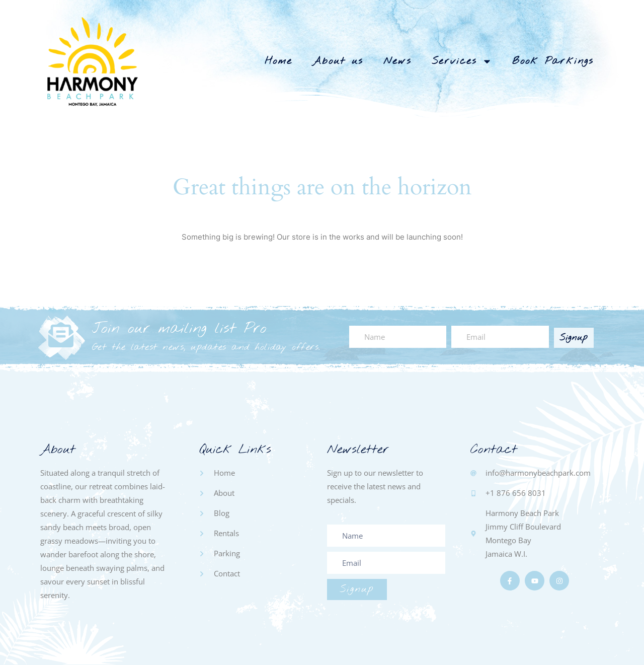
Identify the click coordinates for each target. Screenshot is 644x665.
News (397, 61)
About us (338, 61)
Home (278, 61)
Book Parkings (553, 61)
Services (462, 61)
